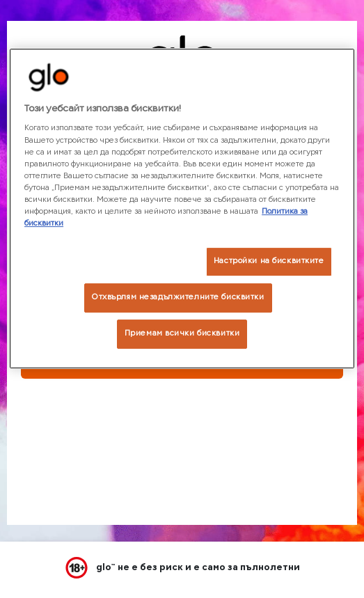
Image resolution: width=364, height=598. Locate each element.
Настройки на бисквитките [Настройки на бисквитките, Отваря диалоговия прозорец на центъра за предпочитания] (269, 261)
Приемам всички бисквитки (182, 333)
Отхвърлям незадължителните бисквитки (178, 297)
